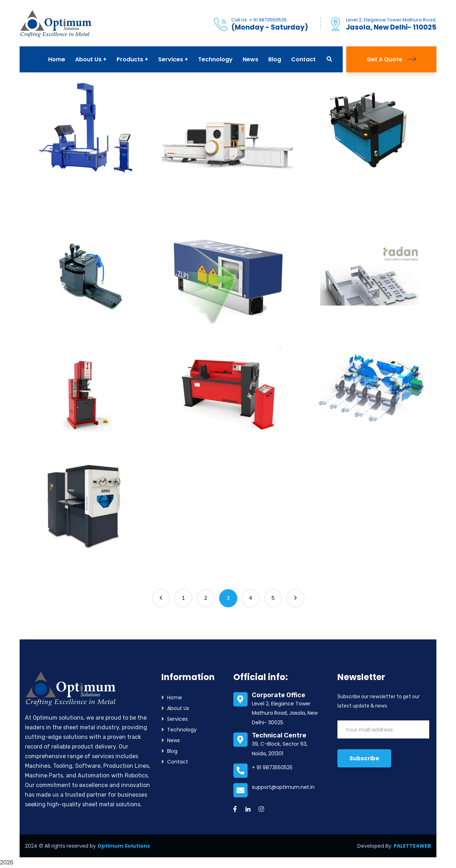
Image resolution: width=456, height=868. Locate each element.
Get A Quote (391, 59)
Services (177, 719)
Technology (182, 730)
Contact (178, 762)
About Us (178, 708)
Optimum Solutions (124, 846)
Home (175, 698)
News (173, 740)
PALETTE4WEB (412, 846)
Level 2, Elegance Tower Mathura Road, (391, 20)
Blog (172, 751)
